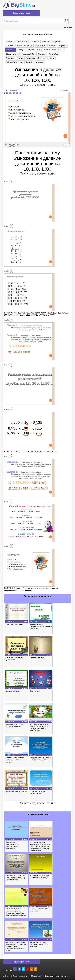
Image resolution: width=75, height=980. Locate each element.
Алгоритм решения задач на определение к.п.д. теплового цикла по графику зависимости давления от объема (16, 947)
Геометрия (64, 42)
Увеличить (65, 91)
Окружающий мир (12, 54)
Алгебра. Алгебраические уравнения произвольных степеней (15, 760)
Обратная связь (36, 977)
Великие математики (37, 658)
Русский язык (37, 54)
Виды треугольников (13, 692)
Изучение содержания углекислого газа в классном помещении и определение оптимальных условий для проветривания (40, 847)
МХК (25, 50)
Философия (21, 58)
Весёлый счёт (35, 692)
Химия (30, 58)
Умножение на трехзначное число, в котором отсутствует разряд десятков (16, 878)
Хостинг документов (62, 977)
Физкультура (10, 58)
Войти (68, 27)
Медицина (9, 50)
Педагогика (25, 54)
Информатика (29, 46)
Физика (58, 54)
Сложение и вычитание (14, 625)
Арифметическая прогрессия (16, 792)
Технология (48, 54)
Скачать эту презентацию (37, 85)
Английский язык (20, 42)
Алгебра (9, 42)
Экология (58, 58)
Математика (60, 46)
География (53, 42)
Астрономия (33, 42)
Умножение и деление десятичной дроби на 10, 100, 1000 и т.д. (41, 945)
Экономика (9, 62)
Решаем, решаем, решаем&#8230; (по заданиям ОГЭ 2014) (41, 627)
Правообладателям (19, 977)
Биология (44, 42)
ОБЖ (47, 50)
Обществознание (57, 50)
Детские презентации (13, 46)
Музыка (18, 50)
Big (23, 5)
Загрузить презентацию (21, 13)
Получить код (12, 91)
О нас (6, 977)
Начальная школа (36, 50)
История (39, 46)
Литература (49, 46)
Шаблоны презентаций (44, 58)
